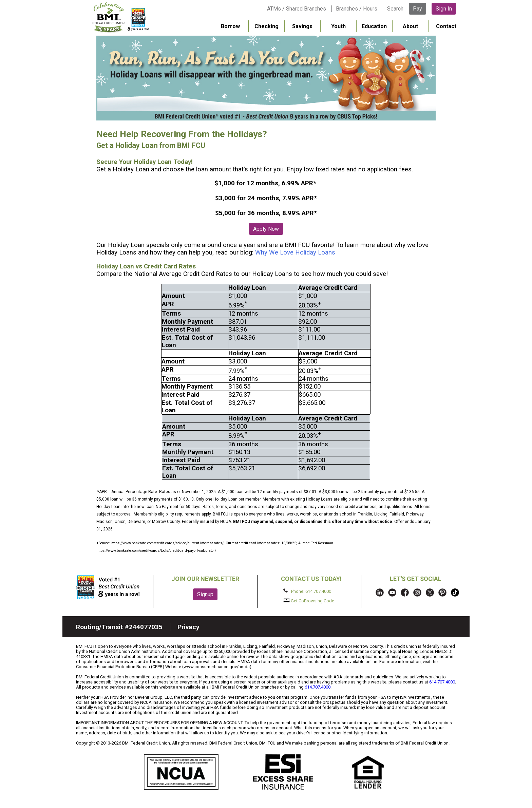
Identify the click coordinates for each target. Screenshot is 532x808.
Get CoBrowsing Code (309, 601)
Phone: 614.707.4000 (307, 591)
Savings (302, 26)
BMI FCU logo (120, 17)
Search (395, 9)
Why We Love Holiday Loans (295, 252)
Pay (417, 9)
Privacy (188, 627)
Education (374, 26)
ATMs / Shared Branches (297, 9)
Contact (446, 26)
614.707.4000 (442, 682)
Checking (267, 26)
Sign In (444, 9)
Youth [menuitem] (338, 26)
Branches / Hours (357, 9)
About (410, 26)
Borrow (230, 26)
